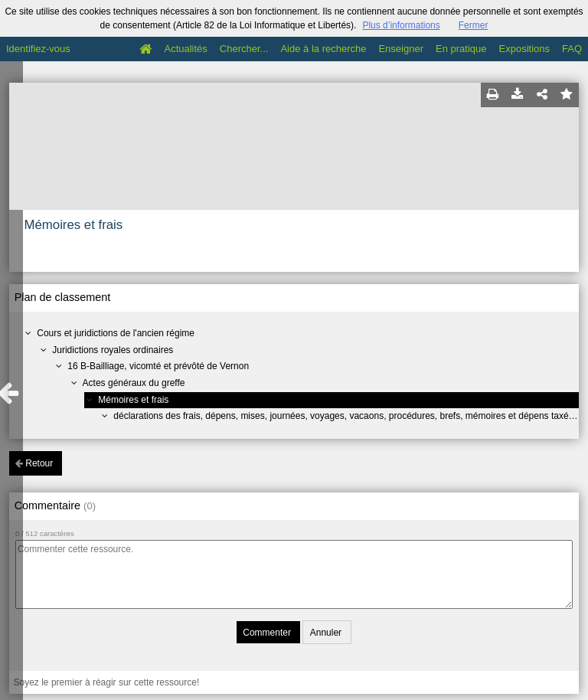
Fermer (474, 25)
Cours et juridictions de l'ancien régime (116, 333)
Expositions (524, 49)
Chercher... (244, 49)
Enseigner (401, 49)
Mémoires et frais (133, 400)
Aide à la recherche (323, 49)
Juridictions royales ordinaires (113, 350)
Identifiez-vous (38, 49)
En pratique (461, 49)
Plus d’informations (401, 25)
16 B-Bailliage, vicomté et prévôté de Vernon (158, 366)
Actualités (185, 49)
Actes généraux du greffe (134, 383)
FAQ (572, 49)
